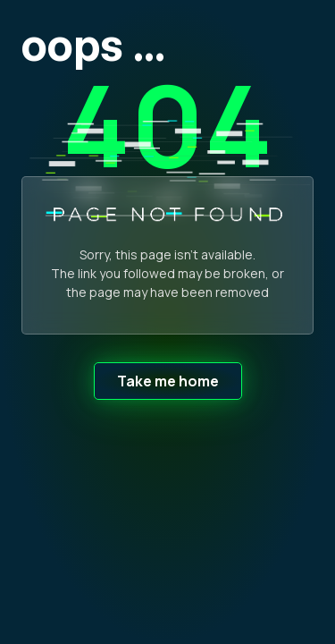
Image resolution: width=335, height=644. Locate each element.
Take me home (168, 381)
